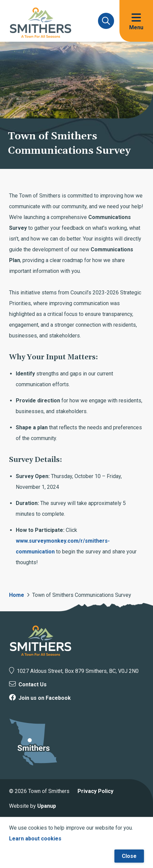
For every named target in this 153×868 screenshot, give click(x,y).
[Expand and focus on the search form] (106, 21)
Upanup (47, 806)
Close (129, 856)
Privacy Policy (95, 791)
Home (17, 595)
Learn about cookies (35, 839)
